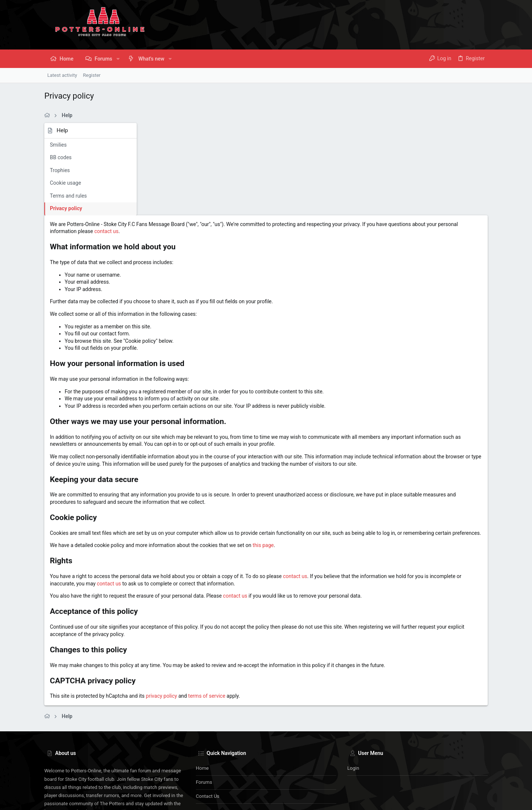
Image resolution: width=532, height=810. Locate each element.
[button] (118, 59)
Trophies (60, 170)
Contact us (208, 726)
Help (444, 778)
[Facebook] (462, 799)
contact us (289, 139)
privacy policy (261, 626)
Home (202, 698)
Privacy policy (66, 208)
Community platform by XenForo (109, 799)
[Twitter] (484, 799)
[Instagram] (473, 799)
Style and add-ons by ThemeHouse (214, 799)
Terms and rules (68, 196)
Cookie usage (65, 183)
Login (353, 698)
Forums (204, 712)
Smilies (58, 145)
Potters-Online (65, 778)
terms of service (306, 626)
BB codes (61, 157)
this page (363, 468)
